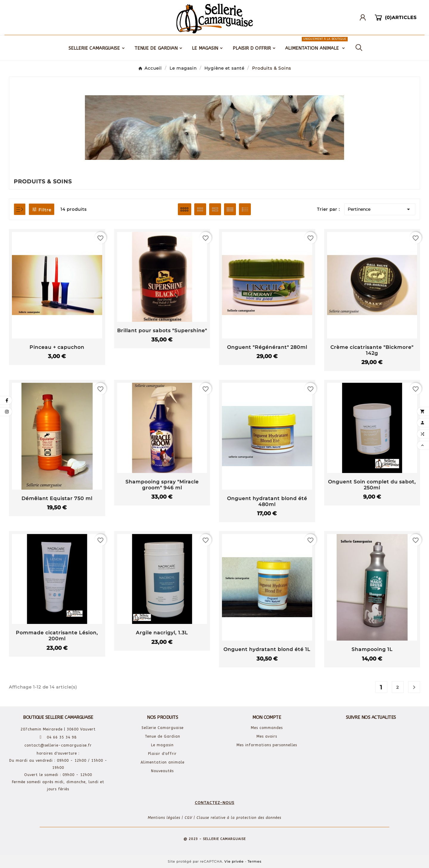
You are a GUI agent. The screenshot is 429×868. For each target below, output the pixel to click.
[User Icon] (365, 17)
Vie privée (234, 861)
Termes (254, 861)
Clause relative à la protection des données (239, 818)
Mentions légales (164, 818)
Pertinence (380, 209)
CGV (188, 818)
